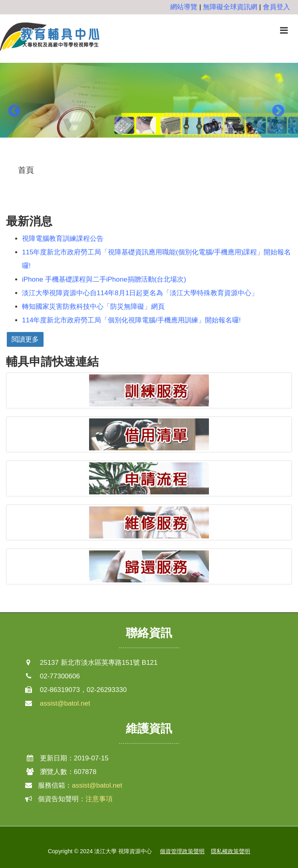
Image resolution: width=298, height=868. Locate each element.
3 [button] (161, 158)
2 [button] (149, 158)
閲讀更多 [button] (25, 339)
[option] (149, 105)
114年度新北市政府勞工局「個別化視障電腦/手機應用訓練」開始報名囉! (131, 320)
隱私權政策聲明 (230, 851)
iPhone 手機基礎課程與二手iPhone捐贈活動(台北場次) (104, 279)
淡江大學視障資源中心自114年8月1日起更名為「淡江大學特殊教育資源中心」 (140, 293)
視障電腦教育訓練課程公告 (63, 239)
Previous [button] (14, 111)
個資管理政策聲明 (182, 851)
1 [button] (137, 158)
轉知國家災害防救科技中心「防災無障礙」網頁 (93, 307)
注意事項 (99, 799)
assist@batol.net (65, 703)
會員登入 (276, 7)
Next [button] (278, 111)
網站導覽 (184, 7)
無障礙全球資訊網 (230, 7)
